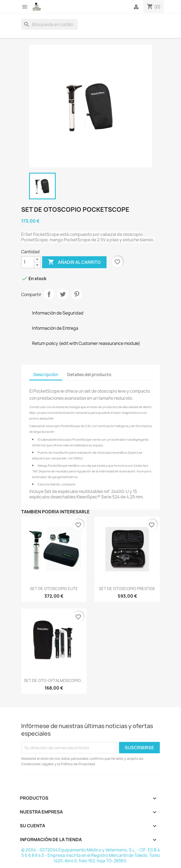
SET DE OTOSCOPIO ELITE (54, 589)
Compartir (49, 294)
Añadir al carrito (74, 262)
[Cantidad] (28, 262)
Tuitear (63, 294)
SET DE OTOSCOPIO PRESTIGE (127, 589)
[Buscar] (49, 24)
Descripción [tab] (46, 375)
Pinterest (77, 294)
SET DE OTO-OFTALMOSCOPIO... (54, 680)
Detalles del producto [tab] (89, 375)
